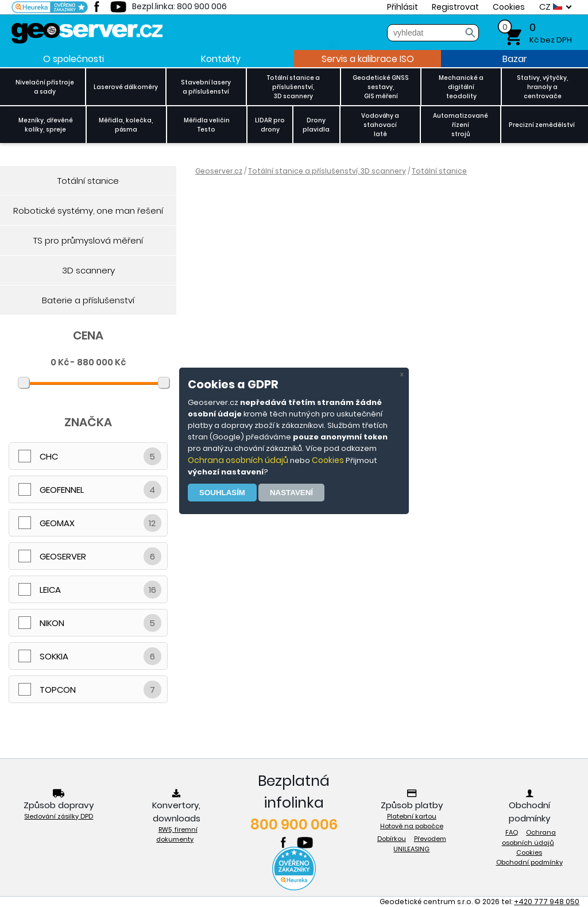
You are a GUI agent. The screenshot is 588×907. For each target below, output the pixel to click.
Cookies (328, 460)
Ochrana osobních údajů (238, 460)
